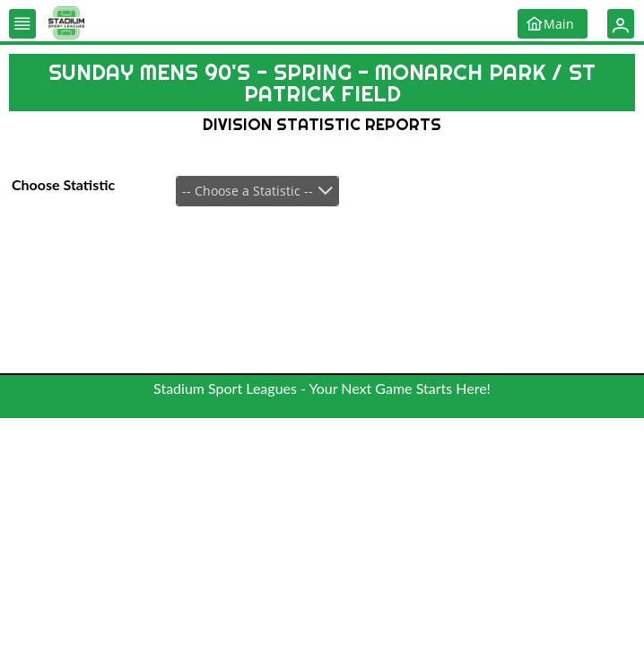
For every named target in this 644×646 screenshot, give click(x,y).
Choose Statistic (63, 184)
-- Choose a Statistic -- (248, 191)
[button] (22, 24)
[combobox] (257, 191)
